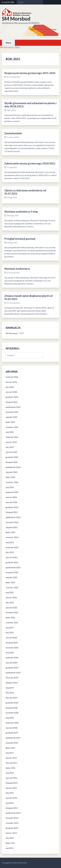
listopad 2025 (12, 402)
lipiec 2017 (10, 748)
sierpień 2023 (12, 527)
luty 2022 (10, 602)
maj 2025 (10, 432)
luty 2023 (10, 552)
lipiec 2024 (10, 477)
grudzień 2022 (12, 562)
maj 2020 (10, 652)
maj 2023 (10, 542)
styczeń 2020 (11, 663)
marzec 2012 (11, 833)
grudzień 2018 (12, 703)
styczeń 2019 (11, 698)
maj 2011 (10, 848)
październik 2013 (13, 813)
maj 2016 (10, 773)
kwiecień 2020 (12, 658)
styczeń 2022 (11, 607)
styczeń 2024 (11, 502)
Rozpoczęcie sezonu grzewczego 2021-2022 (30, 73)
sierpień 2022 (12, 577)
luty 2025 (10, 447)
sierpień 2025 (12, 417)
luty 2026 (10, 387)
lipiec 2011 (10, 843)
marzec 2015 (11, 788)
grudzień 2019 (12, 668)
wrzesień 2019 (12, 678)
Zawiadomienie (13, 133)
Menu (8, 43)
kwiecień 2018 (12, 723)
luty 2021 (10, 632)
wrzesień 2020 (12, 648)
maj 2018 (10, 718)
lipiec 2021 (10, 617)
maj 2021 (10, 628)
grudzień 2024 (12, 457)
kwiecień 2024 (12, 492)
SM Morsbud (16, 19)
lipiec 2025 (10, 422)
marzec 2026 (11, 382)
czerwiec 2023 (12, 537)
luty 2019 (10, 693)
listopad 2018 (12, 708)
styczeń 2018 (11, 728)
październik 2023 (13, 517)
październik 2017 (13, 738)
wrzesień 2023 (12, 522)
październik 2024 (13, 467)
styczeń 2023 (11, 557)
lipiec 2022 (10, 582)
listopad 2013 (12, 808)
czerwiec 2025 (12, 427)
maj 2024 (10, 487)
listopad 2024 (12, 462)
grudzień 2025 (12, 397)
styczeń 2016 (11, 778)
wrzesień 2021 (12, 612)
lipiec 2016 (10, 768)
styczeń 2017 (11, 763)
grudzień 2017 (12, 733)
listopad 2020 (12, 643)
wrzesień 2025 (12, 412)
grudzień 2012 (12, 828)
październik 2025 (13, 407)
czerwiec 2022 (12, 587)
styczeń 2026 (11, 392)
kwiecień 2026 (12, 377)
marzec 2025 (11, 442)
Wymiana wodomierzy (17, 269)
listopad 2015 (12, 783)
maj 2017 (10, 753)
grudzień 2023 (12, 507)
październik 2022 (13, 567)
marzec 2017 (11, 758)
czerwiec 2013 (12, 823)
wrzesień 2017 (12, 743)
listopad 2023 (12, 512)
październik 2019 (13, 673)
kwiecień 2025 (12, 437)
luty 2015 (10, 793)
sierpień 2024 (12, 472)
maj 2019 (10, 688)
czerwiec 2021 (12, 622)
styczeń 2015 (11, 798)
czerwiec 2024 (12, 482)
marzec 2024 (11, 497)
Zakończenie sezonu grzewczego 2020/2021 (30, 163)
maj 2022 (10, 592)
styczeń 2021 (11, 637)
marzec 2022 (11, 597)
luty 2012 (10, 838)
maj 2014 (10, 803)
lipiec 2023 (10, 532)
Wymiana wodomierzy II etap (21, 212)
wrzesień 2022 (12, 572)
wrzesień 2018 (12, 713)
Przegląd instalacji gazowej (20, 239)
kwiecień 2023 (12, 547)
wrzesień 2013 (12, 818)
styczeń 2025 (11, 452)
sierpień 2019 (12, 683)
